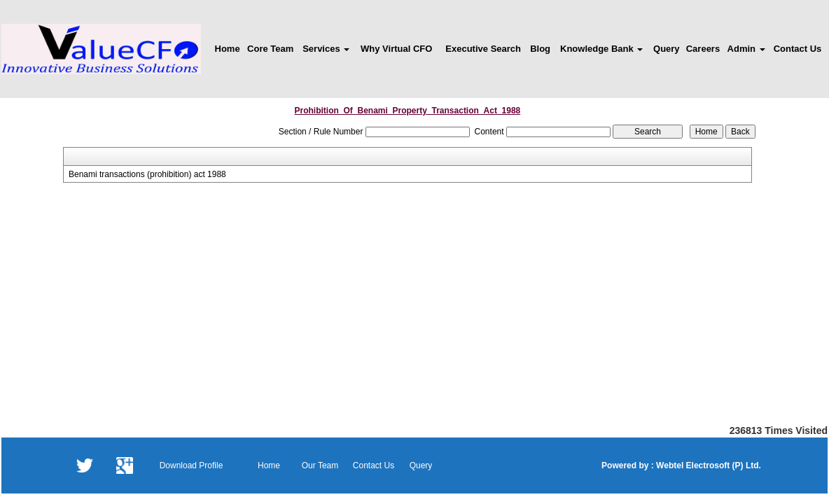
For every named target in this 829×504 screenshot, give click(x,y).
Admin (746, 49)
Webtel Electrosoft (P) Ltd (706, 465)
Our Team (320, 465)
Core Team (270, 49)
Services (326, 49)
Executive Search (483, 49)
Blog (540, 49)
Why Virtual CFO (396, 49)
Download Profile (191, 465)
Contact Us (798, 49)
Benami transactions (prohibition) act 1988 (147, 174)
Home (228, 49)
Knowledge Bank (601, 49)
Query (667, 49)
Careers (703, 49)
